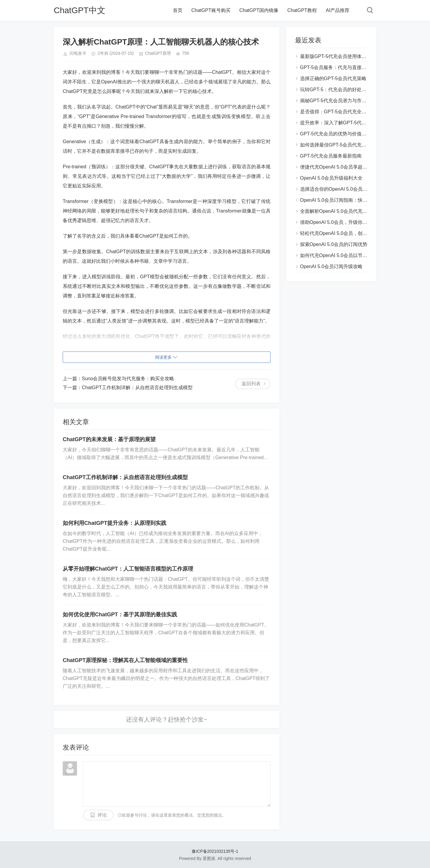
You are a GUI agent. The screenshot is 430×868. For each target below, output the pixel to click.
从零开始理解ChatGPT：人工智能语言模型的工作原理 (128, 569)
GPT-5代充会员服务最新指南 (331, 156)
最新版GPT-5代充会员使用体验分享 (338, 56)
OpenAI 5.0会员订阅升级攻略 (331, 266)
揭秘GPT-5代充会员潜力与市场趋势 (338, 101)
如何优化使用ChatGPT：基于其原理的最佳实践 (120, 615)
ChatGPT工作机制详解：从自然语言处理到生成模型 (137, 388)
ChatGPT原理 (158, 53)
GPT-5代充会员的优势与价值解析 (336, 134)
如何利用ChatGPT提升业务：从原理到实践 (115, 523)
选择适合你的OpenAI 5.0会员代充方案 (341, 189)
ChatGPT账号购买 (211, 10)
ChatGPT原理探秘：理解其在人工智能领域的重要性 (125, 660)
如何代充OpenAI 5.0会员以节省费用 (338, 255)
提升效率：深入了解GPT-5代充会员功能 (343, 123)
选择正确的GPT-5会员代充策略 (333, 78)
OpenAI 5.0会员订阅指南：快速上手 (338, 200)
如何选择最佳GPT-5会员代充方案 (336, 145)
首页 (178, 10)
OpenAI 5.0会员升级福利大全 (331, 178)
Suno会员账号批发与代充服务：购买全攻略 (128, 379)
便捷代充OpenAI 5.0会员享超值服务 (338, 167)
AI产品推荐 (338, 10)
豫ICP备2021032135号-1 (215, 851)
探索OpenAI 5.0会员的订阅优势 (334, 244)
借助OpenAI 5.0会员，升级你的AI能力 (341, 222)
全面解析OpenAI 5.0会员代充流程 (336, 211)
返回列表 (251, 384)
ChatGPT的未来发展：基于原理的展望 (109, 439)
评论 (102, 815)
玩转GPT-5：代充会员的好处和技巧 (338, 90)
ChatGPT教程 (302, 10)
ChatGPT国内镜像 (259, 10)
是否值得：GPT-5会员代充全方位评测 (340, 112)
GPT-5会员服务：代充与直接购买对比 (340, 67)
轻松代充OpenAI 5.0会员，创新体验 (338, 233)
